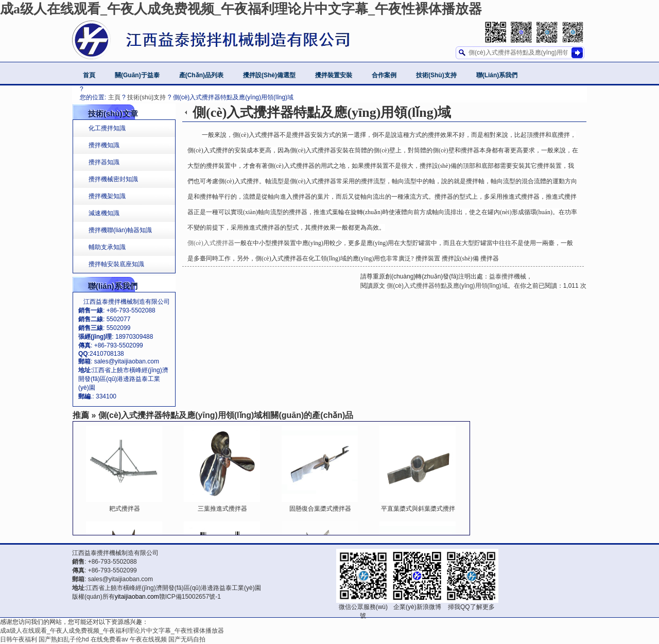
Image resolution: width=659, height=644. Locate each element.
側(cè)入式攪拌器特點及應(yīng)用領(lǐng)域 (446, 286)
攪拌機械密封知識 (113, 179)
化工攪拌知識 (107, 128)
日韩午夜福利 (19, 639)
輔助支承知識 (107, 247)
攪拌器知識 (104, 162)
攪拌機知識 (104, 145)
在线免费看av (109, 639)
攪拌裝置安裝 (334, 75)
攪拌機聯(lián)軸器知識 (120, 230)
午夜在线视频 (148, 639)
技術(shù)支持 (436, 75)
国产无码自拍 (187, 639)
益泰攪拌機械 (508, 276)
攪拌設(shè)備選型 (269, 75)
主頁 (114, 97)
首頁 (89, 75)
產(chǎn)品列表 (201, 75)
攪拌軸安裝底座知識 (116, 264)
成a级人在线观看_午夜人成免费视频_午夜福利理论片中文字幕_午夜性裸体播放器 (241, 9)
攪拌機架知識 (107, 196)
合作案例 (384, 75)
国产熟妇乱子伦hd (64, 639)
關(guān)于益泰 (137, 75)
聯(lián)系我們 (497, 75)
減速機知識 (104, 213)
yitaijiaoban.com (137, 597)
